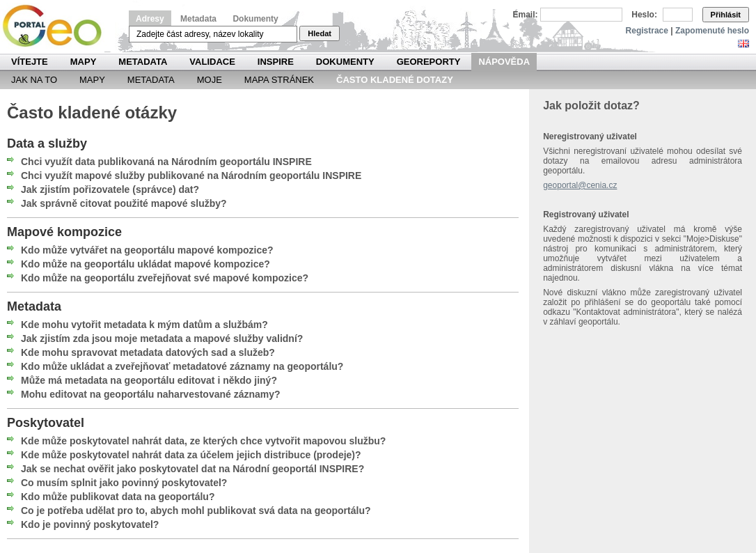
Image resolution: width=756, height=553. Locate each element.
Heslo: (644, 15)
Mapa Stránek (279, 80)
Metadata (198, 19)
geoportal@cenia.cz (580, 185)
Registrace (647, 31)
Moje (210, 80)
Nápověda (504, 62)
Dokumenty (255, 19)
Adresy (150, 19)
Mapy (84, 62)
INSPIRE (276, 62)
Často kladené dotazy (395, 80)
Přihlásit (726, 15)
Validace (212, 62)
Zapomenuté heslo (712, 31)
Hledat (320, 33)
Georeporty (429, 62)
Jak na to (34, 80)
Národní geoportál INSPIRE (57, 26)
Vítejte (30, 62)
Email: (526, 15)
